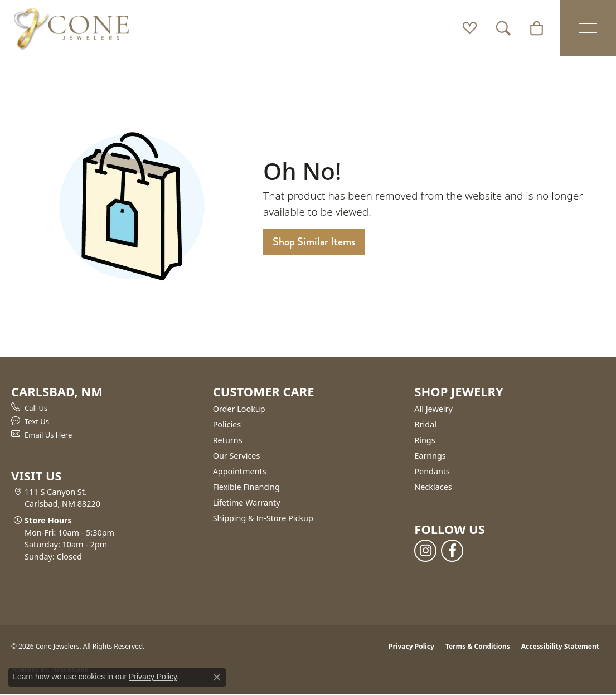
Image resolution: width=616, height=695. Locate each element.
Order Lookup (239, 409)
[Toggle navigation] (588, 28)
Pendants (432, 471)
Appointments (240, 471)
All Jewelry (433, 409)
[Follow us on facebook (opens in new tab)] (452, 551)
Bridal (425, 424)
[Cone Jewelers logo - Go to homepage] (71, 28)
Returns (228, 440)
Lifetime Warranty (247, 502)
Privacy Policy (411, 646)
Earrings (430, 456)
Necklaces (433, 487)
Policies (227, 424)
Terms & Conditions (478, 646)
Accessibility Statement (560, 646)
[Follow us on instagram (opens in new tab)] (425, 551)
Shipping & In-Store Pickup (263, 518)
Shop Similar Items (314, 242)
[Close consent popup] (217, 677)
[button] (470, 28)
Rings (425, 440)
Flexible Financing (246, 487)
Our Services (237, 456)
